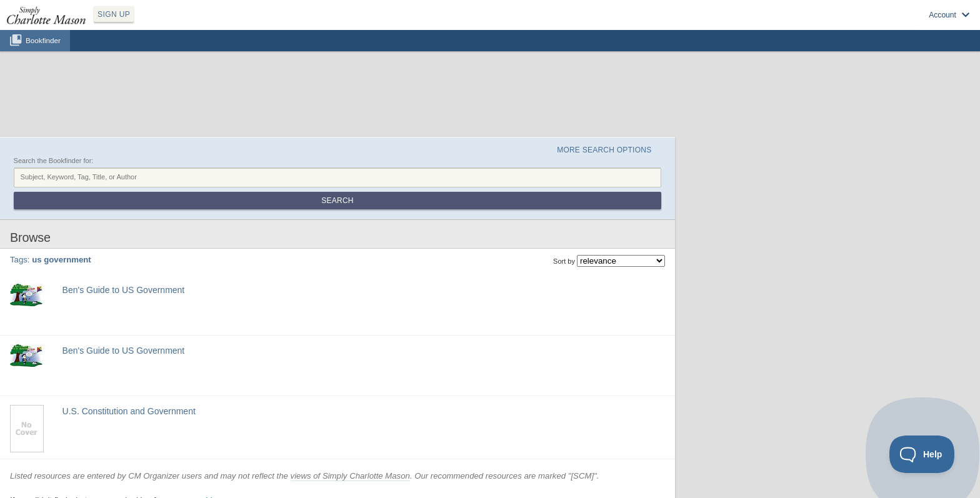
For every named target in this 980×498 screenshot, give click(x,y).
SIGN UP (114, 14)
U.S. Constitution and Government (129, 411)
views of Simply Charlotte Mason (350, 476)
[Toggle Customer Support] (922, 454)
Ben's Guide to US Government (124, 290)
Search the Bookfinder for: (54, 161)
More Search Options (604, 150)
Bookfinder (43, 40)
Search (337, 201)
